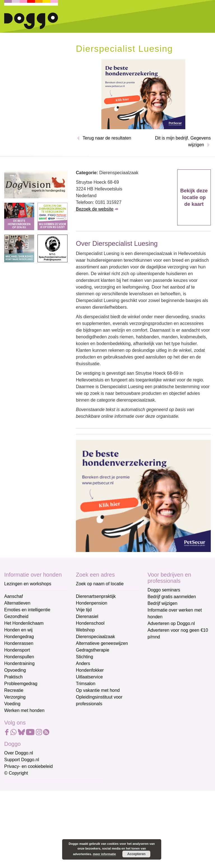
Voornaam (15, 805)
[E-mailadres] (44, 795)
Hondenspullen (19, 657)
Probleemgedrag (21, 684)
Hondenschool (90, 623)
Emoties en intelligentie (27, 610)
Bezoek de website (95, 209)
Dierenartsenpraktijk (96, 596)
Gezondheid (16, 616)
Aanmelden (44, 847)
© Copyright (16, 773)
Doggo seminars (164, 590)
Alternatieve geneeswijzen (102, 643)
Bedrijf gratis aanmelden (172, 597)
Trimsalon (86, 684)
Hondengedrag (19, 637)
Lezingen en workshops (28, 584)
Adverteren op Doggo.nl (171, 623)
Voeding (12, 704)
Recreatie (14, 690)
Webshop (85, 630)
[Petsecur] (143, 94)
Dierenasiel (87, 616)
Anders (83, 663)
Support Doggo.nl (22, 760)
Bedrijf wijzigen (163, 603)
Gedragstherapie (93, 650)
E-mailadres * (18, 786)
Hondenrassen (19, 643)
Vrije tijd (84, 610)
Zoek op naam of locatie (100, 584)
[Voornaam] (44, 813)
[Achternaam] (44, 832)
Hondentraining (19, 663)
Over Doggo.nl (19, 753)
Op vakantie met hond (98, 690)
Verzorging (15, 697)
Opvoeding (15, 670)
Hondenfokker (90, 670)
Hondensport (17, 650)
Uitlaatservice (89, 677)
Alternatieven (17, 603)
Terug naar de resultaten (107, 138)
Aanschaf (14, 596)
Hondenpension (92, 603)
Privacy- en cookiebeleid (28, 766)
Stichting (84, 657)
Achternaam (17, 823)
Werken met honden (24, 710)
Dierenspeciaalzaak (95, 637)
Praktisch (13, 677)
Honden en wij (18, 630)
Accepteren (136, 854)
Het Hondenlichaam (24, 623)
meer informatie (105, 854)
